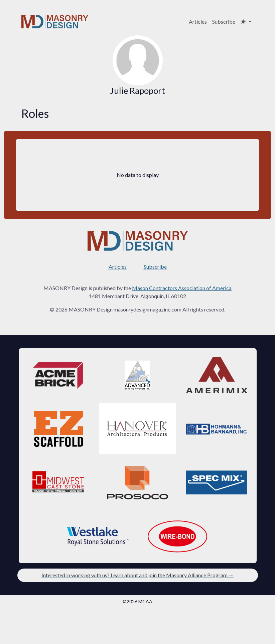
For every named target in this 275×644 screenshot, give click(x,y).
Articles (198, 22)
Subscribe (224, 22)
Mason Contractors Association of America (182, 288)
